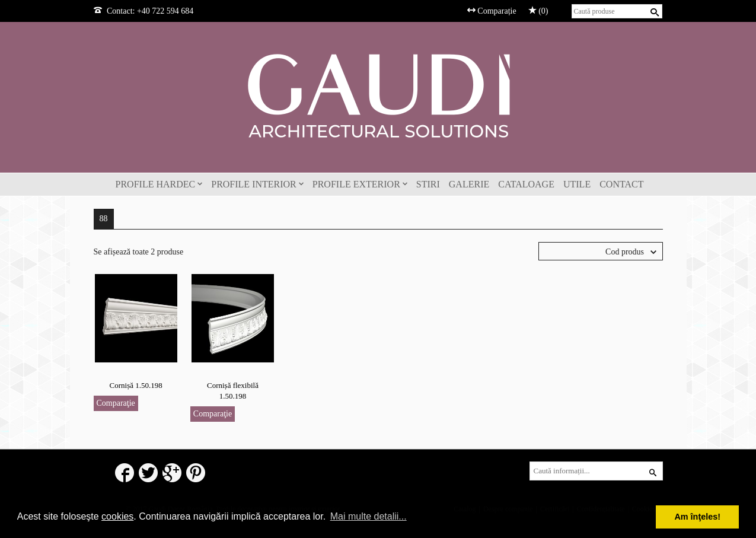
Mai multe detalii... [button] (369, 516)
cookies (117, 516)
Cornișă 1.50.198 (136, 385)
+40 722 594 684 (165, 11)
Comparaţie (116, 403)
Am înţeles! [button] (697, 517)
